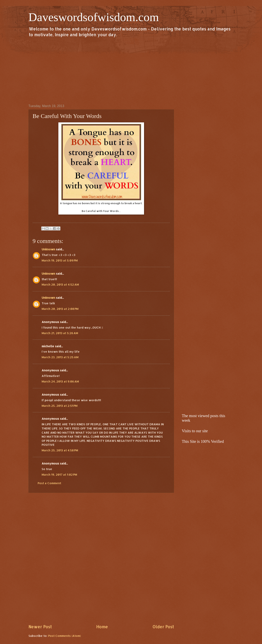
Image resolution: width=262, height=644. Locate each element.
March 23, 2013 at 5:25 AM (60, 357)
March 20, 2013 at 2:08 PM (60, 309)
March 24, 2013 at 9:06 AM (60, 381)
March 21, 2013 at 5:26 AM (60, 333)
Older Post (163, 627)
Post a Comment (49, 483)
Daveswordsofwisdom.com (94, 17)
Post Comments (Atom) (65, 636)
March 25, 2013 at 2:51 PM (60, 406)
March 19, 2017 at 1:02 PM (59, 475)
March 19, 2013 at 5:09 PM (60, 260)
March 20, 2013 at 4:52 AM (60, 284)
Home (102, 627)
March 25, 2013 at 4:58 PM (60, 450)
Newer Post (40, 627)
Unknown (48, 249)
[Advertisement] (131, 70)
